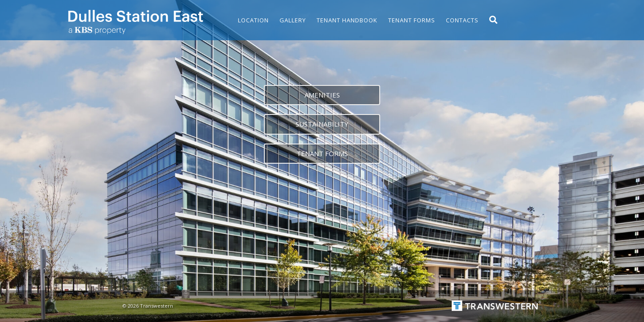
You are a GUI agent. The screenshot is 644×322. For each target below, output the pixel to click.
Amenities (322, 95)
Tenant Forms (412, 20)
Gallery (293, 20)
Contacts (462, 20)
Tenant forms (322, 153)
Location (253, 20)
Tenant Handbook (347, 20)
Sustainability (322, 124)
